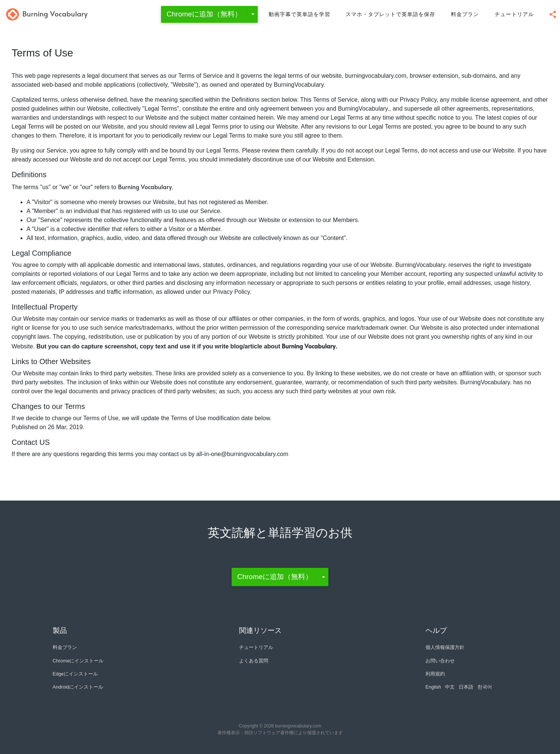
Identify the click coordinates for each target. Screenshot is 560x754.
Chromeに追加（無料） (204, 14)
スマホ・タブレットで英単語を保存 (390, 14)
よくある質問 (254, 661)
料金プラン (465, 14)
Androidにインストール (78, 687)
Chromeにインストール (78, 661)
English (433, 687)
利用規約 (435, 674)
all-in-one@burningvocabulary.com (242, 454)
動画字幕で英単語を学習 (299, 14)
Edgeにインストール (75, 674)
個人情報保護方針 (445, 647)
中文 (450, 687)
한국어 (485, 687)
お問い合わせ (440, 661)
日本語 (466, 687)
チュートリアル (514, 14)
